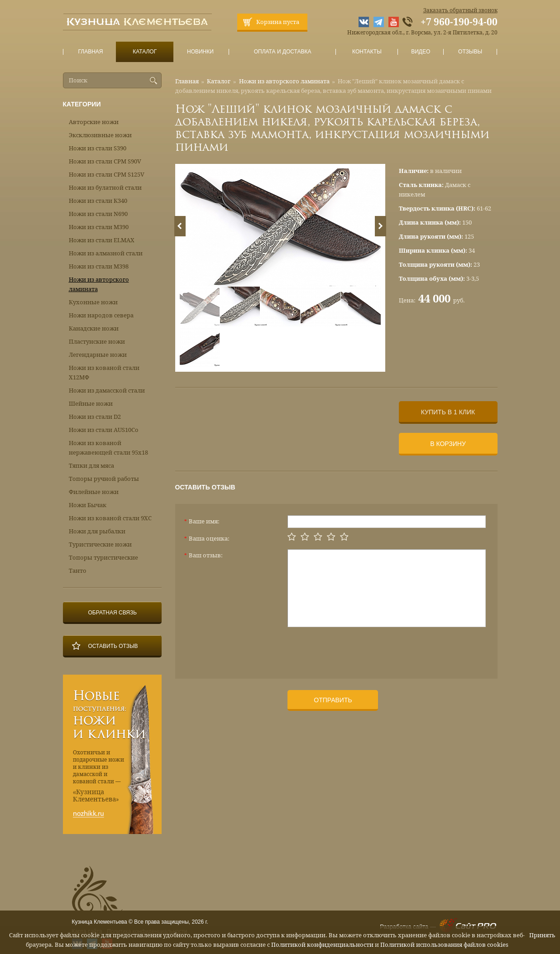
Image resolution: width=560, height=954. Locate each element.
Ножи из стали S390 (98, 148)
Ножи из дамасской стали (107, 391)
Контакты (367, 52)
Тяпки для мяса (91, 466)
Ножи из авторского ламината (284, 81)
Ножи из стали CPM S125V (107, 175)
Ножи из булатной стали (105, 188)
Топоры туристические (103, 558)
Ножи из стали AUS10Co (104, 430)
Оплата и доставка (282, 52)
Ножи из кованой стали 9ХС (110, 518)
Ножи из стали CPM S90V (105, 161)
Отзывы (470, 52)
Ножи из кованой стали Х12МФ (104, 373)
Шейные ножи (91, 404)
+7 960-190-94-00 (459, 22)
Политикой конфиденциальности (322, 945)
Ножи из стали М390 (99, 227)
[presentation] (356, 649)
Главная (91, 52)
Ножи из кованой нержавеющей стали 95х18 (108, 448)
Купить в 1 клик (448, 412)
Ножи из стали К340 (98, 201)
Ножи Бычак (88, 505)
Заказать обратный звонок (460, 10)
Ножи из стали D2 (95, 417)
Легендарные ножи (98, 355)
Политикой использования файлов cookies (444, 945)
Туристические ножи (100, 544)
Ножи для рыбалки (97, 531)
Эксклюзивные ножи (100, 135)
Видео (421, 52)
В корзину (448, 444)
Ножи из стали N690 (98, 214)
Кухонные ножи (93, 302)
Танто (78, 571)
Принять (542, 935)
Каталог (144, 52)
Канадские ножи (94, 328)
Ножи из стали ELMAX (102, 240)
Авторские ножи (94, 122)
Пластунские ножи (97, 342)
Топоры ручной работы (104, 479)
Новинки (200, 52)
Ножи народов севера (101, 315)
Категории (82, 104)
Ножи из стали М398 (99, 266)
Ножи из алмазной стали (106, 253)
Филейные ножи (94, 492)
